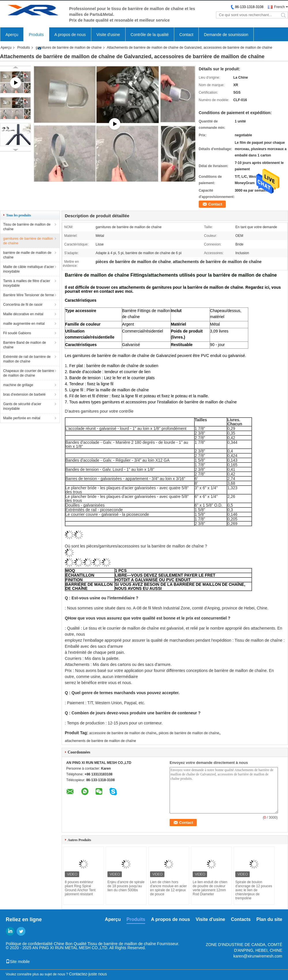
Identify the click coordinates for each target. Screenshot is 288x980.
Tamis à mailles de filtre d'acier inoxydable (27, 283)
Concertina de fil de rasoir (23, 305)
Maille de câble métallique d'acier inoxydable (29, 269)
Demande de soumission (226, 35)
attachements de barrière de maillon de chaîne (100, 741)
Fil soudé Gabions (17, 333)
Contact (186, 35)
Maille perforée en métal (22, 418)
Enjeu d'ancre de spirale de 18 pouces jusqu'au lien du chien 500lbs (126, 886)
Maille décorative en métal (23, 314)
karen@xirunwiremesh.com (258, 956)
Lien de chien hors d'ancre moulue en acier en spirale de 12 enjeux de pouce (168, 888)
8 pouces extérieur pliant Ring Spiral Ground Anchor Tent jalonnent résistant (80, 888)
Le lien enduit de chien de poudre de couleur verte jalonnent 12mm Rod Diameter (210, 888)
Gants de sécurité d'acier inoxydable (22, 406)
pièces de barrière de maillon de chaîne (189, 733)
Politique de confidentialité (29, 944)
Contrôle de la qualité (150, 35)
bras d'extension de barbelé (24, 394)
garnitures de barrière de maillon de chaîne (69, 48)
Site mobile (18, 962)
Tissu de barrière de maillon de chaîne (27, 227)
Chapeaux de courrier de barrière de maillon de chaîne (29, 373)
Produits (36, 35)
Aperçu (12, 35)
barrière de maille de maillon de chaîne (27, 255)
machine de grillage (18, 385)
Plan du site (269, 919)
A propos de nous (70, 35)
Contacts (241, 919)
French (280, 7)
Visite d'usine (108, 35)
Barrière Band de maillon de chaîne (25, 345)
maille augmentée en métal (24, 324)
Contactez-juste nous (88, 974)
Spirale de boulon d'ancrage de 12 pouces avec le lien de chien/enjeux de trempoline (254, 890)
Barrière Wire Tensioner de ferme (29, 295)
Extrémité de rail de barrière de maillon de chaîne (27, 359)
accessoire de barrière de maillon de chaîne (123, 733)
